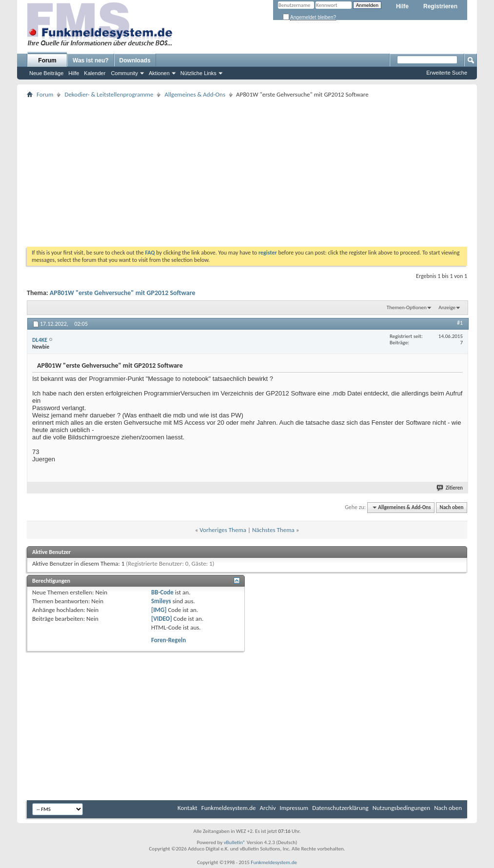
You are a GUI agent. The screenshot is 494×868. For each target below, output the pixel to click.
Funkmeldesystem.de (229, 808)
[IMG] (159, 610)
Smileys (161, 601)
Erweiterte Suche (447, 73)
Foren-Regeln (168, 640)
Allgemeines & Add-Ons (195, 94)
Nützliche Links (198, 73)
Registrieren (440, 6)
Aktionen (159, 73)
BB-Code (162, 592)
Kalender (95, 73)
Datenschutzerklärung (340, 808)
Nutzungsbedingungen (402, 808)
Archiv (268, 808)
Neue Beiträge (46, 73)
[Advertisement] (247, 174)
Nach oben (451, 507)
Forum (47, 60)
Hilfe (402, 6)
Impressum (294, 808)
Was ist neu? (91, 60)
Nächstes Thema (273, 530)
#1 (460, 323)
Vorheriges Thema (223, 530)
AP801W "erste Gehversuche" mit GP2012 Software (123, 293)
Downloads (135, 60)
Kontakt (188, 808)
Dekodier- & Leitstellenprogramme (109, 94)
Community (124, 73)
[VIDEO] (162, 619)
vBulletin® (235, 842)
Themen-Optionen (407, 307)
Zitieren (450, 488)
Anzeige (447, 307)
